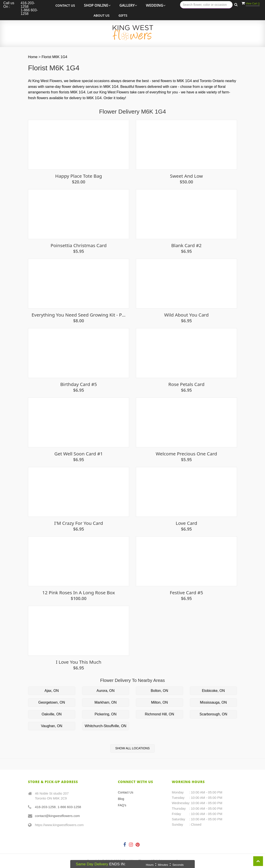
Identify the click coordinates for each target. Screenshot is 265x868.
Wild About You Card (186, 315)
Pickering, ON (105, 714)
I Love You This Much (79, 662)
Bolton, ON (159, 691)
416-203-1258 (45, 807)
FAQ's (122, 805)
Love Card (186, 523)
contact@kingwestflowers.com (57, 816)
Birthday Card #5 (79, 384)
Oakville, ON (52, 714)
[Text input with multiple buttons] (206, 5)
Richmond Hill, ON (159, 714)
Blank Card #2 (186, 245)
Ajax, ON (52, 691)
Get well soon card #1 (79, 454)
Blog (121, 799)
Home (33, 57)
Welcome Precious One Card (187, 454)
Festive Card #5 (187, 593)
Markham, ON (106, 702)
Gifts (123, 15)
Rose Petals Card (186, 384)
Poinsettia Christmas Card (78, 245)
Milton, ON (159, 702)
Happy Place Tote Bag (78, 176)
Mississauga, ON (213, 702)
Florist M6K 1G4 (54, 57)
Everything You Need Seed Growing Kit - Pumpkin (79, 315)
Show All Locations (133, 748)
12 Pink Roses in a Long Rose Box (79, 593)
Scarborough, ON (213, 714)
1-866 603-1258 (69, 807)
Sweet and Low (187, 176)
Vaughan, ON (52, 726)
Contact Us (65, 5)
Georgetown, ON (52, 702)
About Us (102, 15)
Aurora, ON (105, 691)
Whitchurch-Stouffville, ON (105, 726)
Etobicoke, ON (213, 691)
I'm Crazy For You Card (79, 523)
